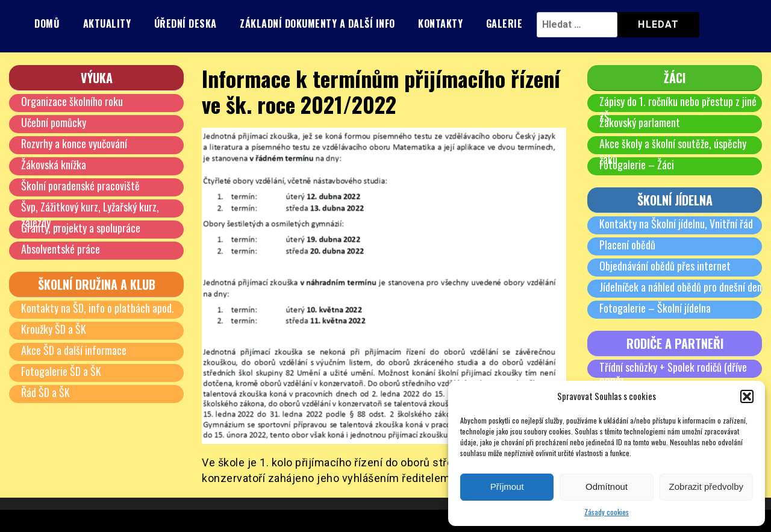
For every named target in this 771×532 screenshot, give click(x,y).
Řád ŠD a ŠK (45, 392)
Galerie (504, 23)
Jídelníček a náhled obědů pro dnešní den (681, 287)
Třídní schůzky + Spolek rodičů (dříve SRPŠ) (673, 375)
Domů (47, 23)
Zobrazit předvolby (706, 487)
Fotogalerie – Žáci (637, 164)
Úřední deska (186, 23)
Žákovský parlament (640, 122)
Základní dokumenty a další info (317, 23)
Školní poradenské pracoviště (80, 186)
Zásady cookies (607, 512)
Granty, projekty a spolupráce (81, 228)
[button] (747, 396)
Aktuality (107, 23)
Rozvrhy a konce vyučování (74, 143)
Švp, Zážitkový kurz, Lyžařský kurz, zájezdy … (90, 214)
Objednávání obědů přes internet (665, 266)
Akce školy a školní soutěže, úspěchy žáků (673, 151)
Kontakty (440, 23)
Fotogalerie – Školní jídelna (655, 308)
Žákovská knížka (54, 164)
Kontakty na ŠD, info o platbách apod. (98, 308)
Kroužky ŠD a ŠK (54, 329)
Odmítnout (607, 487)
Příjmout (507, 487)
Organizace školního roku (72, 101)
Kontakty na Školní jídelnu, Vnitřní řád (676, 224)
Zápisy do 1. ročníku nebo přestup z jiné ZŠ (678, 109)
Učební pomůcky (54, 122)
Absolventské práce (61, 249)
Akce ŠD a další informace (74, 350)
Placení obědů (627, 245)
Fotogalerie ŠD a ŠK (61, 371)
